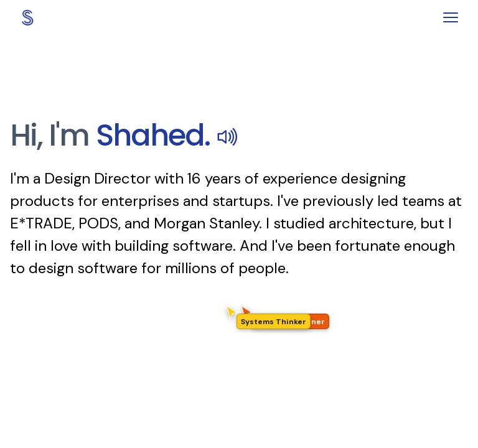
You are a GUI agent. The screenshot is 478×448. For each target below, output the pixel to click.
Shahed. (167, 135)
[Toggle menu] (451, 17)
